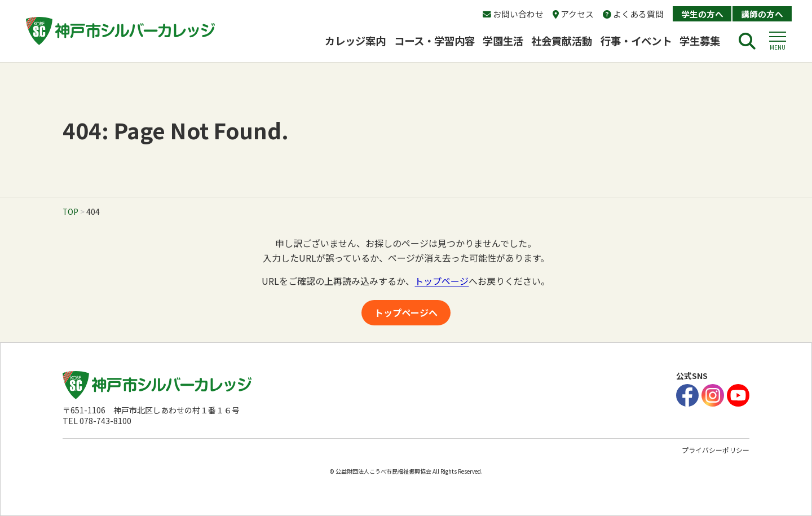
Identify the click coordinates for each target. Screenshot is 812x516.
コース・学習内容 (434, 41)
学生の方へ (702, 14)
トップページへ (406, 312)
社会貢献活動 (562, 41)
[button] (778, 41)
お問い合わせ (513, 14)
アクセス (573, 14)
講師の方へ (762, 14)
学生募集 (705, 41)
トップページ (442, 281)
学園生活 (503, 41)
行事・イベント (636, 41)
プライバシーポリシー (716, 450)
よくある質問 (633, 14)
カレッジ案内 (355, 41)
